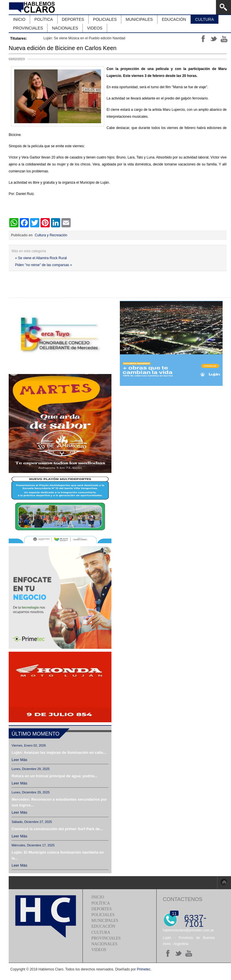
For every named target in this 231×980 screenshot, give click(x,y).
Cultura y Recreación (51, 235)
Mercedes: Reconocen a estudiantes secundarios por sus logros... (59, 802)
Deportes (102, 909)
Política (101, 903)
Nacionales (104, 944)
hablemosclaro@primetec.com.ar (188, 930)
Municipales (105, 921)
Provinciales (106, 938)
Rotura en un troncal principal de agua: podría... (54, 776)
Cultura (101, 932)
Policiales (103, 915)
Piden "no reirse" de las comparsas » (44, 265)
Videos (99, 950)
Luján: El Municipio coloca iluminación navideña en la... (58, 855)
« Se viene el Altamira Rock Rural (41, 258)
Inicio (98, 897)
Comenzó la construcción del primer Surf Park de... (57, 829)
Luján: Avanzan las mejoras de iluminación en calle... (59, 752)
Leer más (19, 760)
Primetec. (144, 969)
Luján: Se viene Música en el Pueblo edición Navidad (84, 38)
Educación (103, 926)
